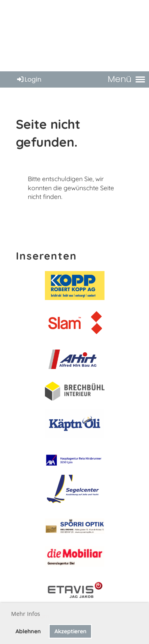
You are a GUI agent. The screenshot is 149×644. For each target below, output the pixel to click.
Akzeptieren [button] (71, 631)
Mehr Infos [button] (26, 614)
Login (29, 79)
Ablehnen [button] (28, 631)
